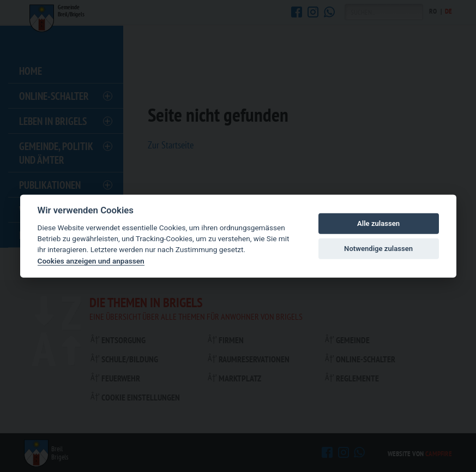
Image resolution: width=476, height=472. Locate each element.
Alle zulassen (378, 223)
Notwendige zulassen (378, 249)
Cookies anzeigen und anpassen (91, 261)
